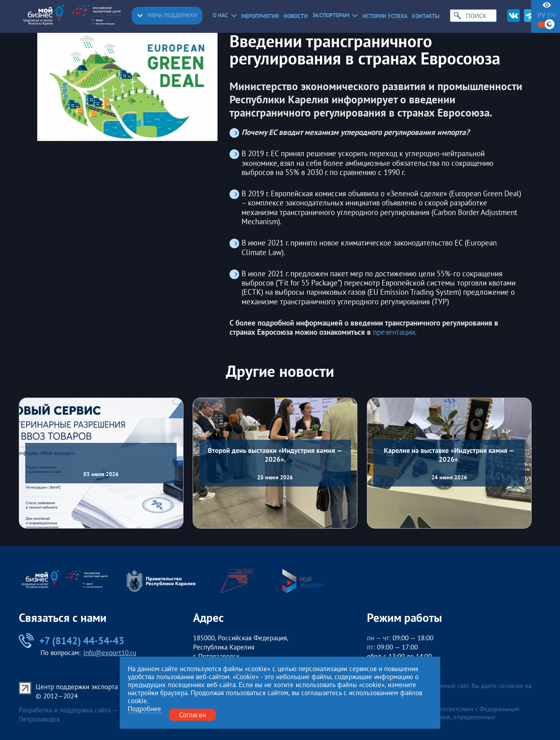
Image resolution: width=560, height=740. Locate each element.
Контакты (426, 16)
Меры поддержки (167, 15)
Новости (296, 16)
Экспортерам (335, 16)
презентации (394, 332)
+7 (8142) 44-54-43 (72, 641)
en (551, 15)
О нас (225, 16)
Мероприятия (260, 16)
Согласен (192, 715)
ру (541, 15)
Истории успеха (385, 16)
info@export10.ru (110, 653)
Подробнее (144, 709)
